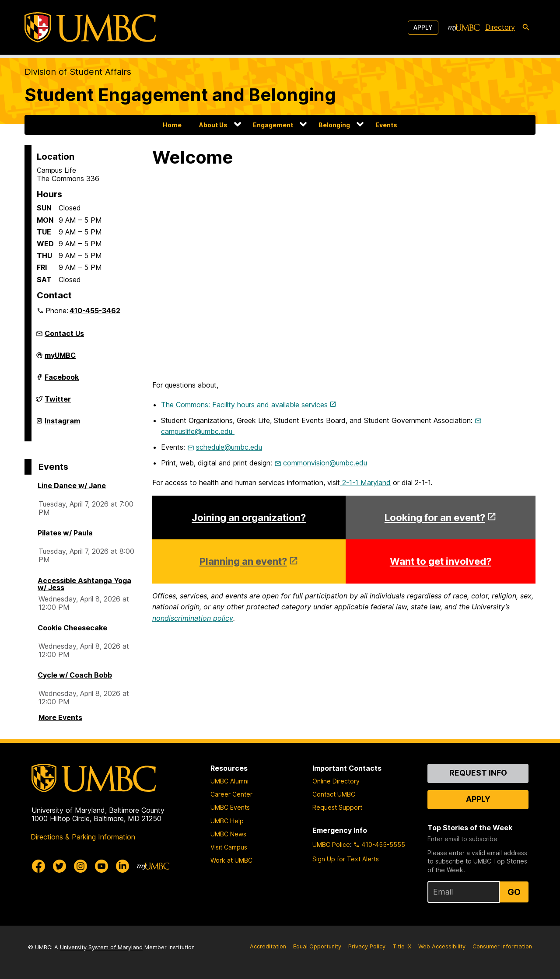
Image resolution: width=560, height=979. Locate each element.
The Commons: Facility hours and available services (244, 405)
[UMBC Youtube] (101, 866)
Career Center (231, 794)
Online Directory (336, 781)
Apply (423, 27)
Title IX (402, 946)
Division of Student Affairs (78, 72)
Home (172, 125)
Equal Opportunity (317, 946)
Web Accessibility (442, 946)
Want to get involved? (441, 561)
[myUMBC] (464, 28)
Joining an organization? (249, 517)
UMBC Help (227, 821)
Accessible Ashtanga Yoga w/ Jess (84, 584)
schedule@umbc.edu (229, 447)
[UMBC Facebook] (38, 866)
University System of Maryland (101, 947)
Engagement (273, 125)
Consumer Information (502, 946)
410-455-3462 (95, 311)
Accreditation (268, 946)
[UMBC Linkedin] (122, 866)
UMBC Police (331, 844)
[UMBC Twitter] (59, 866)
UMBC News (228, 834)
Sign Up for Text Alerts (346, 859)
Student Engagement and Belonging (180, 95)
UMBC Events (230, 807)
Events (386, 125)
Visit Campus (229, 847)
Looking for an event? (435, 517)
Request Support (337, 807)
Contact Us (64, 333)
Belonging (334, 125)
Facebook (62, 381)
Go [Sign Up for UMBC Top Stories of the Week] (514, 892)
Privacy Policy (367, 946)
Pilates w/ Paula (65, 533)
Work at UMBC (231, 860)
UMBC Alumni (229, 781)
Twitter (58, 402)
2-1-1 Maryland (365, 483)
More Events (60, 717)
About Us (213, 125)
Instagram (62, 424)
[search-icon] (526, 28)
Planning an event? (243, 561)
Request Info (478, 773)
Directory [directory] (500, 27)
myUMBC (60, 359)
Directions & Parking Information (83, 837)
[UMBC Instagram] (80, 866)
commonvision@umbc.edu (325, 463)
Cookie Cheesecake (72, 628)
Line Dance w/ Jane (72, 486)
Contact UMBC (334, 794)
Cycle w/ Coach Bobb (75, 675)
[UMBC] (90, 27)
